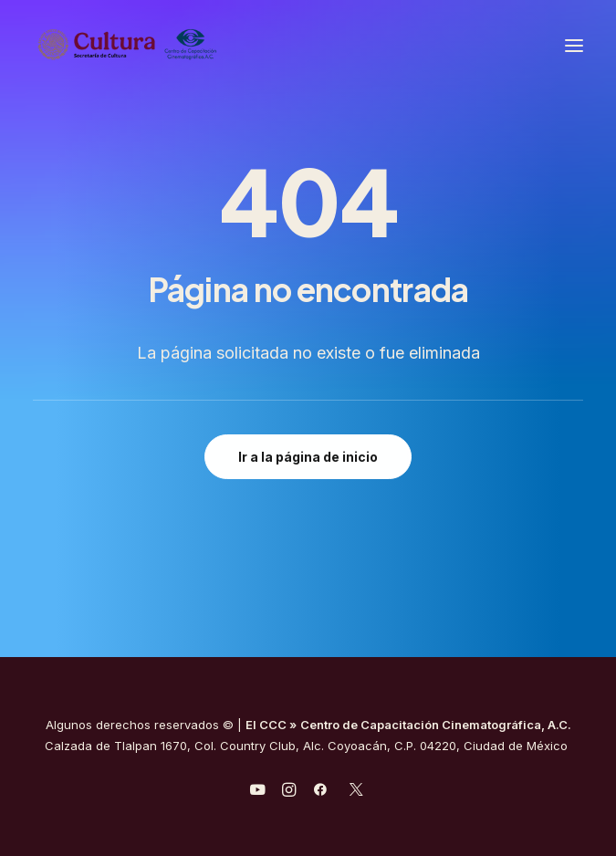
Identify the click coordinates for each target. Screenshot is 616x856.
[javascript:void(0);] (289, 792)
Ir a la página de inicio (308, 457)
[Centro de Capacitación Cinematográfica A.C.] (172, 45)
